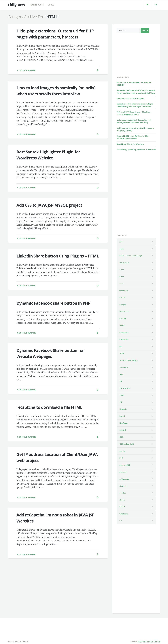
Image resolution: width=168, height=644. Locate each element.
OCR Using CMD (127, 444)
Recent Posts (37, 5)
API (121, 242)
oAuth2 (123, 430)
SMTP (122, 507)
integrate (124, 339)
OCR (121, 437)
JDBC (122, 374)
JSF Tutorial (125, 388)
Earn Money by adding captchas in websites (136, 150)
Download (124, 263)
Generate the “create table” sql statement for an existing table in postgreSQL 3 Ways (136, 92)
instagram (124, 332)
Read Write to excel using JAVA (130, 98)
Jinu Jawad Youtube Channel (149, 641)
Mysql (122, 416)
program (123, 472)
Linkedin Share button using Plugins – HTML (58, 256)
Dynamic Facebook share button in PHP (53, 303)
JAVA (122, 353)
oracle (122, 451)
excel (122, 284)
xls (121, 521)
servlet (123, 493)
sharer (122, 500)
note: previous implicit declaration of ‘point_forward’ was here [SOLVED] (134, 121)
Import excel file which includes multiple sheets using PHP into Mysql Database (135, 105)
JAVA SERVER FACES (128, 360)
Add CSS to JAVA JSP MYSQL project (49, 205)
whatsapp (124, 514)
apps (121, 249)
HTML (122, 325)
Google (123, 304)
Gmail (122, 298)
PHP (121, 458)
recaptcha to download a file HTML (49, 407)
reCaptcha (124, 479)
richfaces (123, 486)
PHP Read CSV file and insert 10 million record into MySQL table (133, 113)
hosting (123, 318)
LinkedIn (123, 409)
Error (122, 277)
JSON (122, 395)
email (122, 270)
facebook (124, 291)
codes (51, 5)
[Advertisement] (137, 54)
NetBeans (124, 423)
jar (121, 346)
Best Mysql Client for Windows (130, 144)
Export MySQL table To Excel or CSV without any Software (132, 137)
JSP (121, 402)
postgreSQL (125, 465)
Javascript (124, 367)
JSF (121, 381)
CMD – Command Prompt (131, 256)
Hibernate (124, 311)
